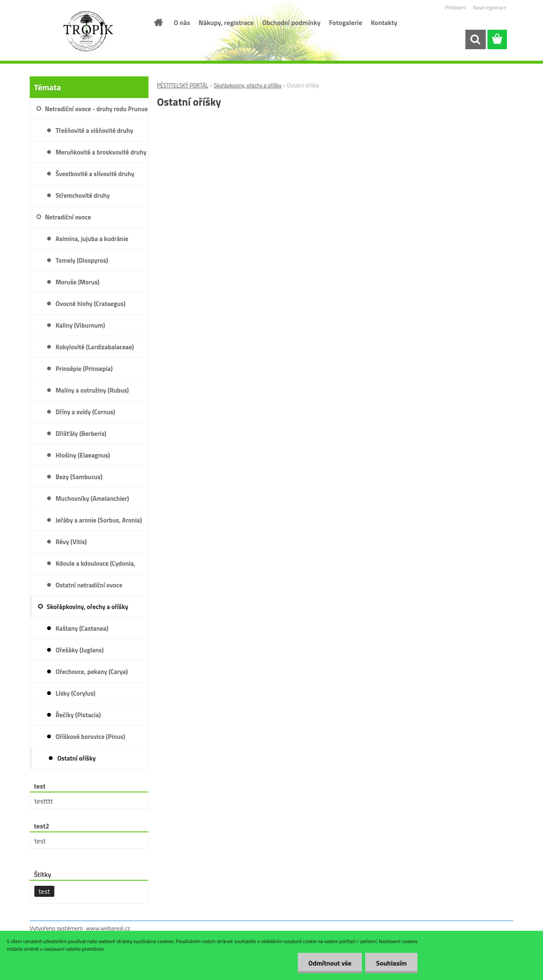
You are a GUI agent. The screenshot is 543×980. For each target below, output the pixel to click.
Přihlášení (455, 7)
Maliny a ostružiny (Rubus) (92, 390)
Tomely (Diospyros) (82, 260)
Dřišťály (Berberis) (81, 434)
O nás (182, 22)
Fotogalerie (346, 22)
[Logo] (88, 31)
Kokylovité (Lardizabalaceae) (95, 347)
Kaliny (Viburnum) (80, 325)
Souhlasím (391, 963)
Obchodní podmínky (291, 22)
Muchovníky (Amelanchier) (92, 498)
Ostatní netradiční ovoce (89, 585)
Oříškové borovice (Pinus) (90, 737)
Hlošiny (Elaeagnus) (83, 455)
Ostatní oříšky (77, 758)
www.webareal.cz (108, 928)
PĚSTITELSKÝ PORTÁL (183, 85)
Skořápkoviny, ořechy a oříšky (248, 85)
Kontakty (384, 22)
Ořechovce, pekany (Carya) (92, 672)
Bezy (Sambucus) (79, 477)
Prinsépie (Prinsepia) (84, 369)
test (44, 891)
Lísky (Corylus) (76, 693)
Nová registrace (490, 7)
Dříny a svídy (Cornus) (85, 412)
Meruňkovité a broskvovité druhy (101, 152)
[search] (475, 39)
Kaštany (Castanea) (82, 628)
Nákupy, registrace (226, 22)
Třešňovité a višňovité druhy (94, 131)
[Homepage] (158, 22)
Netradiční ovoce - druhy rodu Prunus (96, 109)
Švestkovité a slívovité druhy (95, 174)
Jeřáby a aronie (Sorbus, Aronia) (99, 520)
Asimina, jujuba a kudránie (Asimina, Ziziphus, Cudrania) (95, 242)
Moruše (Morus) (77, 282)
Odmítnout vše (330, 963)
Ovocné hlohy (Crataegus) (91, 304)
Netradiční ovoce (68, 217)
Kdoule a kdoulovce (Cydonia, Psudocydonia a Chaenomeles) (97, 566)
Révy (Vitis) (71, 542)
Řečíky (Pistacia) (78, 715)
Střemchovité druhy (83, 195)
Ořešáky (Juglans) (80, 650)
